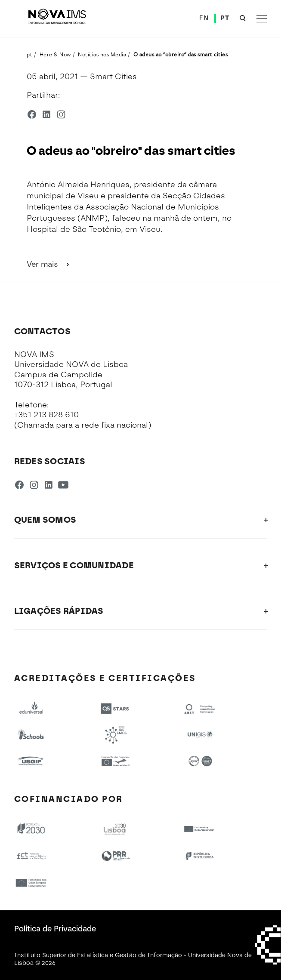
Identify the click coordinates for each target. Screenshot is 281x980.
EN (204, 18)
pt (29, 54)
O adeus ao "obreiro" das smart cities (181, 54)
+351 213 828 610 (46, 415)
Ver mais (49, 264)
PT (225, 18)
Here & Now (55, 54)
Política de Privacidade (55, 929)
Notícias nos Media (102, 54)
